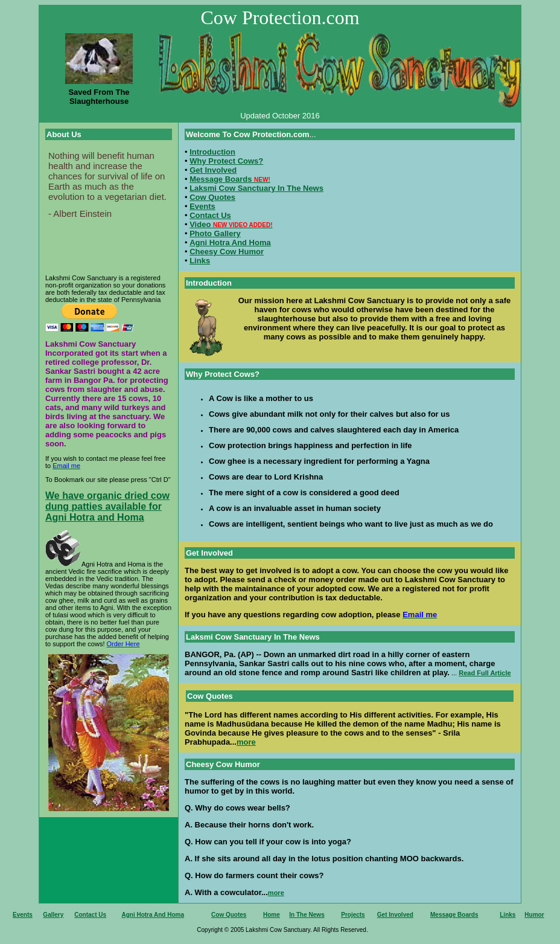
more (246, 742)
